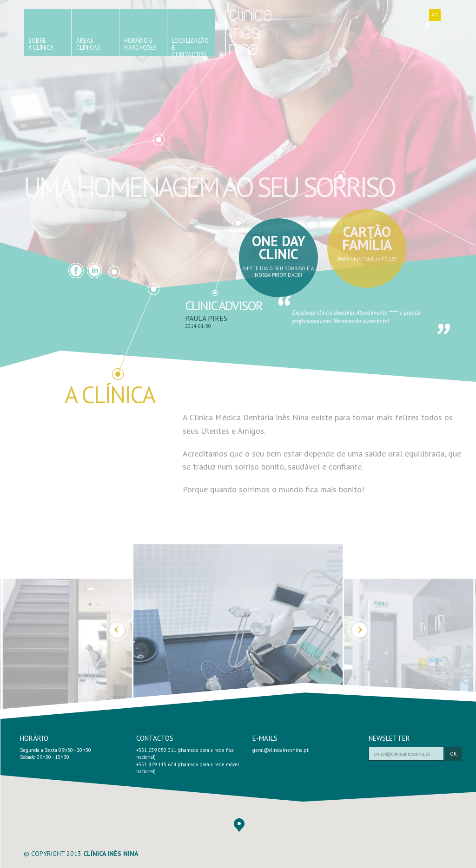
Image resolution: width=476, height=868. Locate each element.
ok (453, 754)
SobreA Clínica (41, 44)
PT (435, 15)
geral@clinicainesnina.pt (281, 750)
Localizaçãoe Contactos (190, 46)
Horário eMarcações (140, 44)
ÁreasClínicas (88, 44)
